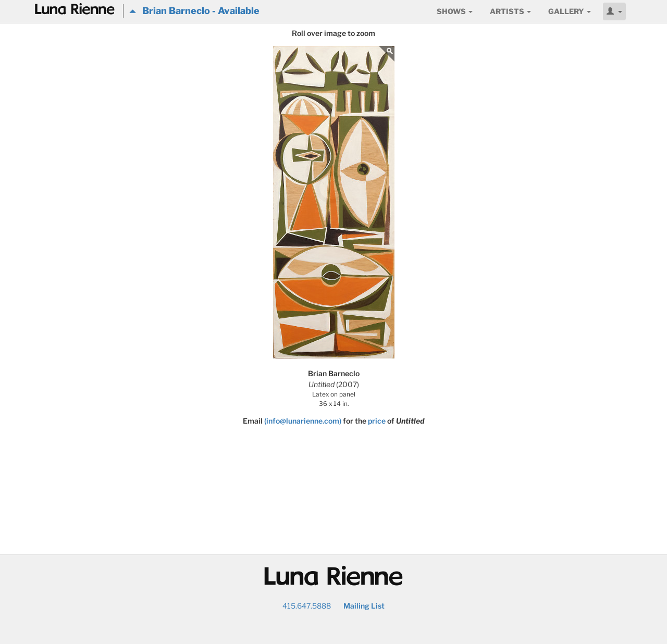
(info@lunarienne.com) (303, 421)
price (377, 421)
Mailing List (364, 606)
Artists (510, 11)
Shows (455, 11)
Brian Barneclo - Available (194, 11)
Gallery (570, 11)
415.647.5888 (307, 606)
